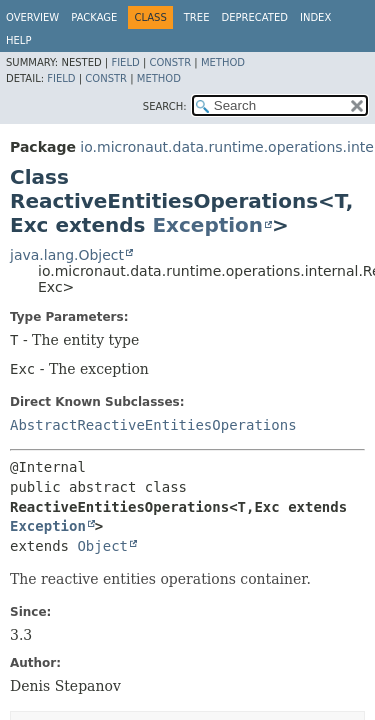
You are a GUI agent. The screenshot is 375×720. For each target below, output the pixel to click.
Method (223, 62)
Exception (207, 225)
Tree (197, 17)
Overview (32, 17)
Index (315, 17)
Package (94, 17)
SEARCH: (165, 106)
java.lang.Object (67, 255)
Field (125, 62)
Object (102, 546)
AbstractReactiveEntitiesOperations (153, 425)
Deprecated (254, 17)
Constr (170, 62)
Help (18, 40)
